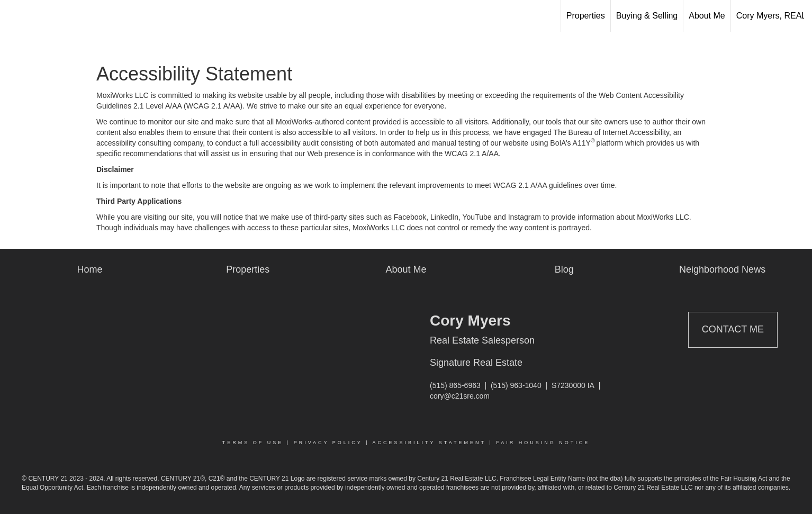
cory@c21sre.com (460, 396)
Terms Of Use (253, 443)
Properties (586, 16)
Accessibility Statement (429, 443)
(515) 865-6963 (455, 385)
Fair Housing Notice (543, 443)
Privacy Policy (328, 443)
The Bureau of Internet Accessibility (611, 132)
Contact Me (733, 329)
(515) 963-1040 (516, 385)
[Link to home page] (13, 16)
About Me (707, 16)
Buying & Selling (647, 16)
